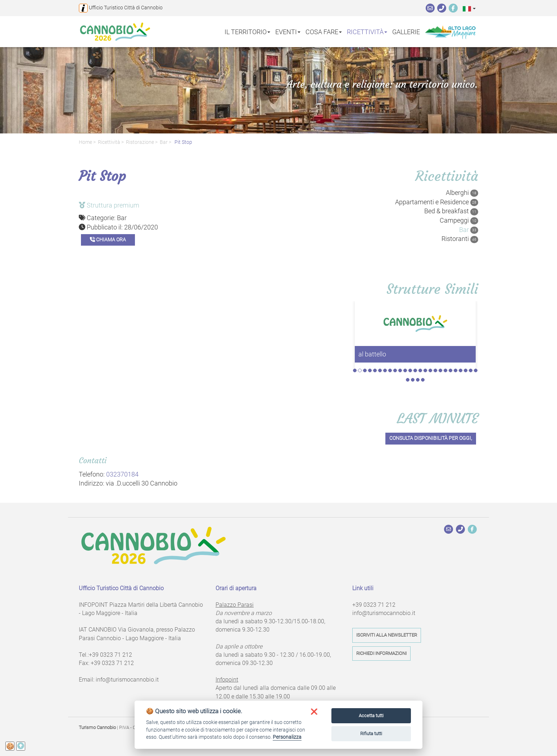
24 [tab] (471, 370)
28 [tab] (418, 380)
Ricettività (109, 142)
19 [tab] (445, 370)
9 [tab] (395, 370)
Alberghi (462, 193)
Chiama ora (108, 240)
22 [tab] (461, 370)
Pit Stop (183, 142)
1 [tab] (355, 370)
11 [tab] (405, 370)
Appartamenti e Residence (437, 202)
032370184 (122, 474)
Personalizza (287, 737)
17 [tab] (435, 370)
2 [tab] (360, 370)
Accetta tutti (371, 716)
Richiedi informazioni (381, 653)
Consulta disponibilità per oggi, (431, 438)
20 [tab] (450, 370)
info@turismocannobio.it (127, 680)
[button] (469, 8)
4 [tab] (370, 370)
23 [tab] (466, 370)
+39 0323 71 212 (110, 655)
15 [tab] (425, 370)
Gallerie (406, 31)
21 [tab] (456, 370)
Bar (164, 142)
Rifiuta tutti (371, 734)
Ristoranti (460, 239)
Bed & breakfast (451, 211)
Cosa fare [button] (324, 31)
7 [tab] (385, 370)
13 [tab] (415, 370)
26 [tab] (408, 380)
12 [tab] (410, 370)
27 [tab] (413, 380)
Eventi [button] (288, 31)
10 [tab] (400, 370)
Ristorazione (140, 142)
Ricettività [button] (367, 31)
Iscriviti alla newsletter (387, 635)
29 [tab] (423, 380)
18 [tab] (440, 370)
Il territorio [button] (247, 31)
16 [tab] (430, 370)
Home (85, 142)
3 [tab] (365, 370)
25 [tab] (476, 370)
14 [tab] (420, 370)
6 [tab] (380, 370)
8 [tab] (390, 370)
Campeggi (459, 220)
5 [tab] (375, 370)
